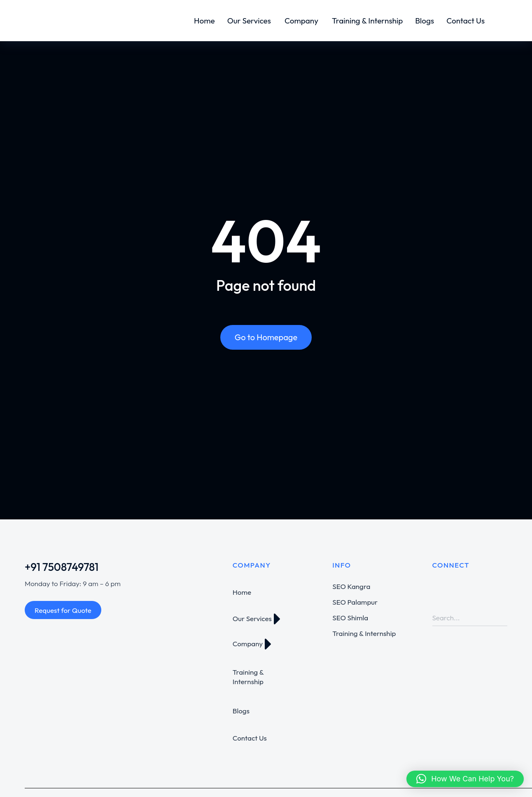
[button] (465, 779)
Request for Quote (63, 610)
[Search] (501, 618)
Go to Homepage (266, 337)
